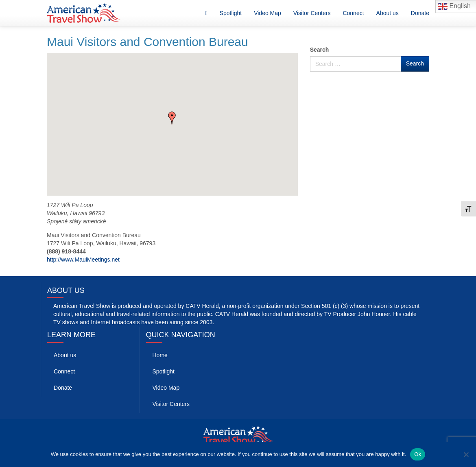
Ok (418, 454)
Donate (420, 13)
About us (388, 13)
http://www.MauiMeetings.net (83, 260)
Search (320, 50)
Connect (353, 13)
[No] (466, 454)
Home (160, 355)
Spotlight (231, 13)
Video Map (267, 13)
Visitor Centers (312, 13)
